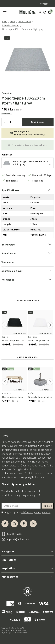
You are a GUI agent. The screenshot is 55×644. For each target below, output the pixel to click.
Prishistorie (7, 114)
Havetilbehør (25, 21)
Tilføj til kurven (38, 122)
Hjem (5, 21)
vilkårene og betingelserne (36, 512)
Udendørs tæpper (11, 25)
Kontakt (44, 4)
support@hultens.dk (33, 477)
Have (13, 21)
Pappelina (7, 93)
